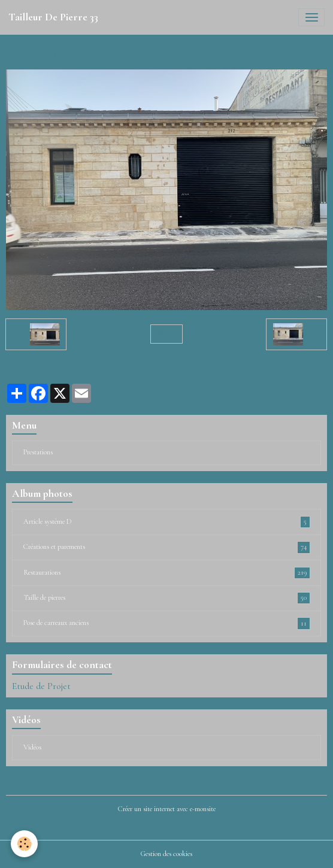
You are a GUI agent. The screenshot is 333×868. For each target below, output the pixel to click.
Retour (166, 334)
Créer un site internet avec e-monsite (167, 809)
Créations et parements (167, 547)
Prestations (38, 452)
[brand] (53, 17)
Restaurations (167, 573)
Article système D (167, 522)
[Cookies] (24, 844)
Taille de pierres (167, 598)
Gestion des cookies (166, 854)
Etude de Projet (41, 686)
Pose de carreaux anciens (167, 623)
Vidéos (32, 747)
